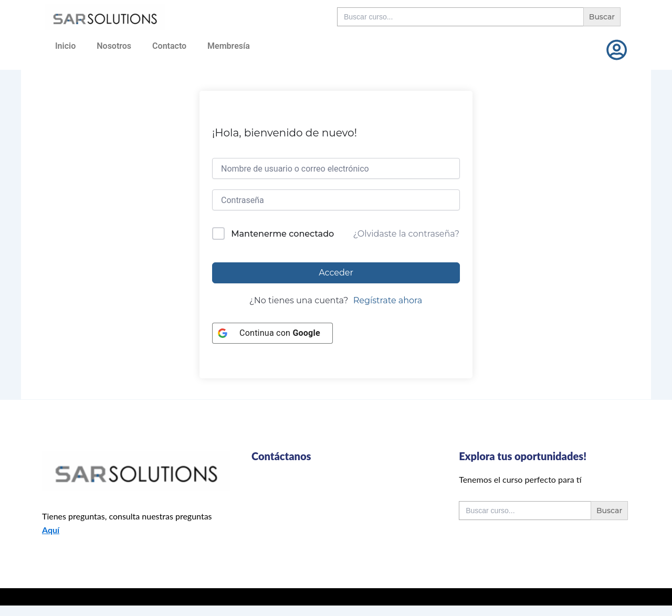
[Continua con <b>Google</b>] (272, 333)
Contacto (169, 46)
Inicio (65, 46)
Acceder (336, 273)
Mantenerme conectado (282, 234)
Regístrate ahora (388, 300)
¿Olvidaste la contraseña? (406, 234)
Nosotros (114, 46)
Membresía (229, 46)
